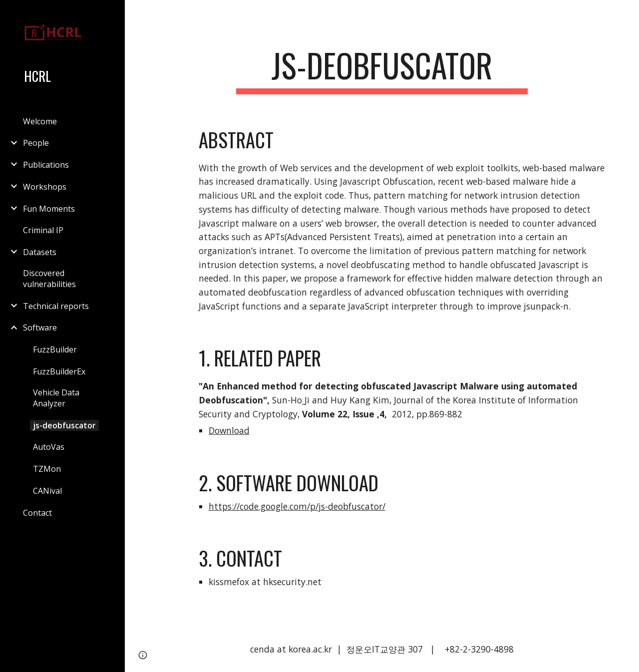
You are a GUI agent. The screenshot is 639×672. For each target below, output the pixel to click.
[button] (627, 14)
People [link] (36, 143)
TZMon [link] (47, 469)
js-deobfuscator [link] (64, 425)
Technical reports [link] (56, 306)
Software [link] (40, 328)
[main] (382, 70)
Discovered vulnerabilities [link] (49, 279)
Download (229, 430)
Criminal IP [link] (43, 230)
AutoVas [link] (49, 447)
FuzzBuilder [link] (55, 349)
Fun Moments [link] (49, 209)
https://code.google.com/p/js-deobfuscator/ (297, 506)
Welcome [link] (40, 121)
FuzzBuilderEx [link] (59, 371)
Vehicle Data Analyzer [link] (56, 398)
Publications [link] (46, 165)
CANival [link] (47, 491)
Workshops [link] (45, 187)
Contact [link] (37, 513)
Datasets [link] (40, 252)
